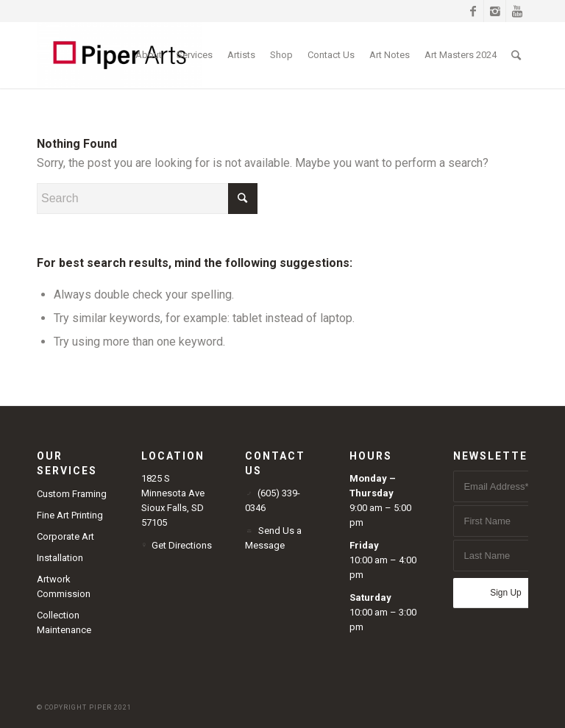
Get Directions (182, 545)
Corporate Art (65, 536)
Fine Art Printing (70, 515)
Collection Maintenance (64, 622)
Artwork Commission (64, 586)
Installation (60, 558)
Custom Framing (72, 494)
